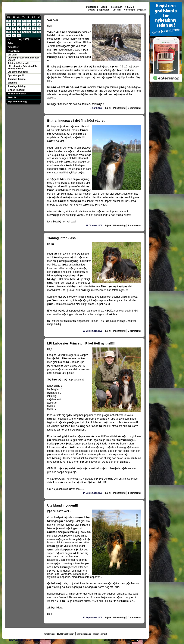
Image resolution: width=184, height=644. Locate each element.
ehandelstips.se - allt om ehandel (92, 634)
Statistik (12, 98)
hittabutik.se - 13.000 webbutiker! (59, 634)
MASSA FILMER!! (16, 90)
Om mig (117, 10)
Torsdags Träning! (17, 79)
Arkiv (10, 43)
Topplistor (104, 10)
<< (9, 39)
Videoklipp (130, 10)
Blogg (104, 7)
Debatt (91, 10)
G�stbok (130, 7)
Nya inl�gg (14, 51)
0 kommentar (135, 108)
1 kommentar (135, 226)
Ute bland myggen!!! (18, 72)
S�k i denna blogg (17, 102)
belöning (12, 83)
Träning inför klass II (18, 63)
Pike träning (119, 108)
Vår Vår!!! (13, 55)
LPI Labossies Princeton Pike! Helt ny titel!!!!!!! (23, 67)
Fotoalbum (117, 7)
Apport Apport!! (16, 75)
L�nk (108, 108)
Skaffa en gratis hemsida (116, 640)
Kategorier (13, 47)
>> (39, 39)
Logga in (141, 10)
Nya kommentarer (17, 94)
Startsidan (91, 7)
